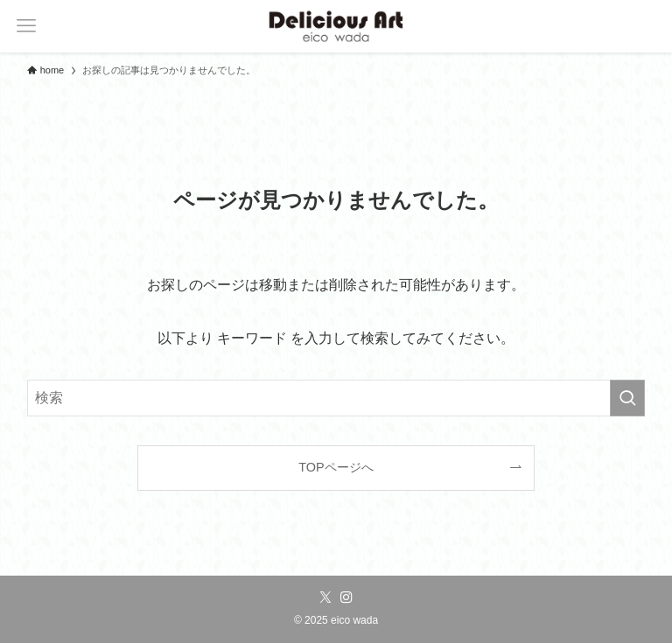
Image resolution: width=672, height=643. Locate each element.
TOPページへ (336, 467)
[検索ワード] (336, 398)
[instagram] (346, 598)
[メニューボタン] (26, 26)
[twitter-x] (325, 598)
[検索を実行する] (627, 398)
